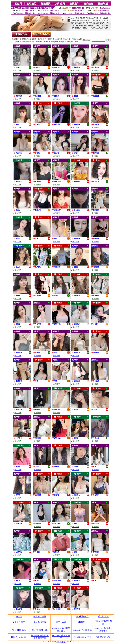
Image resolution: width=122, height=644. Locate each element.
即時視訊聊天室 (19, 637)
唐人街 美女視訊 (40, 630)
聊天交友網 (61, 622)
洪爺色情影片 (40, 622)
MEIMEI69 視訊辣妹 (82, 630)
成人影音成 (103, 616)
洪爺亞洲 (82, 622)
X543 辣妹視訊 (19, 630)
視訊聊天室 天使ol (82, 637)
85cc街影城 (62, 642)
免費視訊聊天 (19, 622)
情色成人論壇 (40, 616)
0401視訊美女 (82, 616)
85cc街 (19, 616)
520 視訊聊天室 (103, 637)
